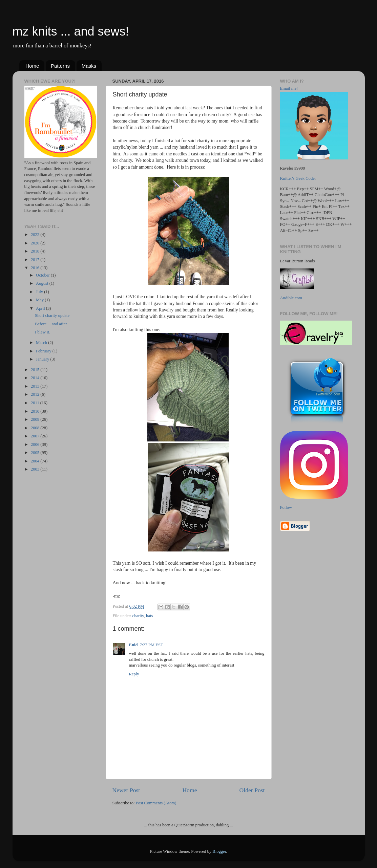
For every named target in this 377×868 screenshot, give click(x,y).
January (43, 359)
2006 (36, 444)
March (42, 343)
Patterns (60, 66)
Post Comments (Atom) (156, 803)
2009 (36, 419)
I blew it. (43, 332)
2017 (36, 260)
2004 (36, 461)
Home (32, 66)
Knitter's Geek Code (297, 178)
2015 (36, 370)
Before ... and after (51, 324)
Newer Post (126, 790)
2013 (36, 386)
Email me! (289, 88)
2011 (36, 403)
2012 (36, 394)
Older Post (252, 790)
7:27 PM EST (151, 645)
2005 (36, 453)
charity (138, 616)
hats (149, 616)
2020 (36, 243)
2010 (36, 411)
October (43, 275)
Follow (286, 507)
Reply (134, 674)
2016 (36, 268)
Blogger (219, 851)
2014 (36, 378)
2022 (36, 235)
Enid (133, 645)
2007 (36, 436)
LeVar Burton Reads (298, 261)
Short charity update (52, 316)
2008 (36, 428)
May (40, 300)
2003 (36, 469)
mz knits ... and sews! (71, 31)
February (44, 351)
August (43, 283)
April (41, 308)
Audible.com (291, 298)
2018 (36, 251)
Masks (89, 66)
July (40, 292)
